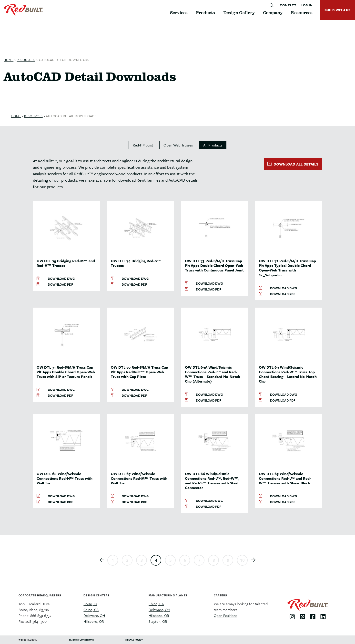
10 (242, 560)
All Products (213, 145)
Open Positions (225, 615)
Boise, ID (90, 604)
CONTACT (288, 5)
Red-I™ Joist (143, 145)
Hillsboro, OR (94, 621)
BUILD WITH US (338, 10)
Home (9, 60)
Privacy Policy (134, 640)
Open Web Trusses (178, 145)
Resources (26, 60)
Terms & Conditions (81, 640)
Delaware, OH (94, 615)
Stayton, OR (158, 621)
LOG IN (307, 5)
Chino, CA (91, 610)
